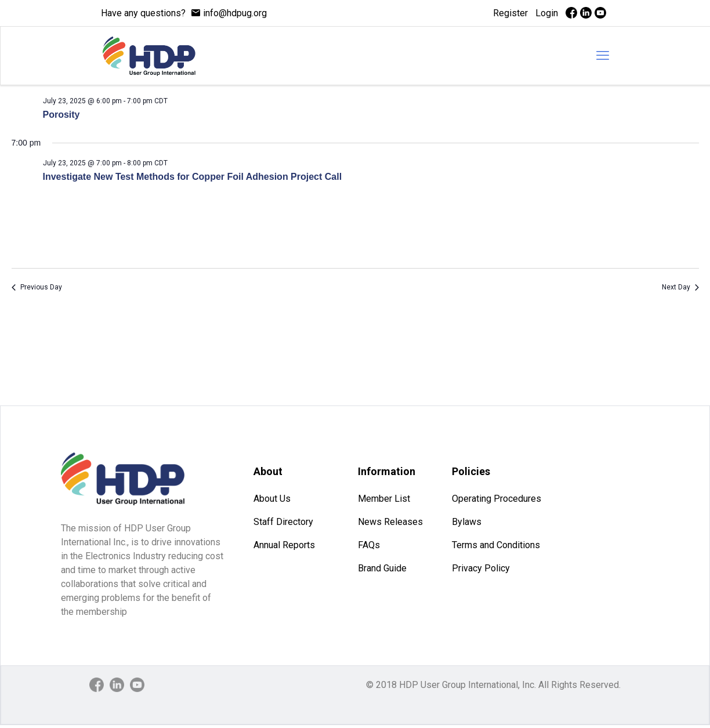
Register (510, 13)
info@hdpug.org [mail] (235, 13)
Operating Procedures (497, 499)
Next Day (680, 287)
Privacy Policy (481, 568)
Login (547, 13)
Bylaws (467, 522)
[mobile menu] (603, 56)
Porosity (61, 115)
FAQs (369, 545)
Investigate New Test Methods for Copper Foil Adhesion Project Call (193, 177)
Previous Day (37, 287)
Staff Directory (283, 522)
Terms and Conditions (496, 545)
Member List (384, 499)
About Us (272, 499)
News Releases (390, 522)
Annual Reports (284, 545)
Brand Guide (382, 568)
